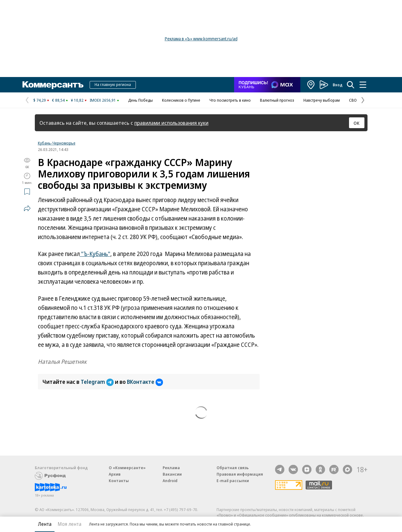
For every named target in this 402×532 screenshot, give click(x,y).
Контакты (119, 481)
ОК (357, 123)
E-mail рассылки (233, 481)
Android (170, 481)
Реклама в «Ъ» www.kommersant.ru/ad (201, 39)
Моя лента (69, 524)
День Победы (140, 100)
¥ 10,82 (77, 100)
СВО (353, 100)
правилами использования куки (171, 123)
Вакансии (172, 474)
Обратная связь (233, 468)
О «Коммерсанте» (127, 468)
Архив (115, 474)
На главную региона (113, 84)
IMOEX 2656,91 (103, 100)
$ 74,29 (40, 100)
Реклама (171, 468)
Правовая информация (240, 474)
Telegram (98, 382)
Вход (338, 85)
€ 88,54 (58, 100)
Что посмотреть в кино (230, 100)
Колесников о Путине (181, 100)
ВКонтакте (145, 382)
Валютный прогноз (277, 100)
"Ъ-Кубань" (95, 254)
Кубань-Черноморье (57, 143)
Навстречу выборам (322, 100)
